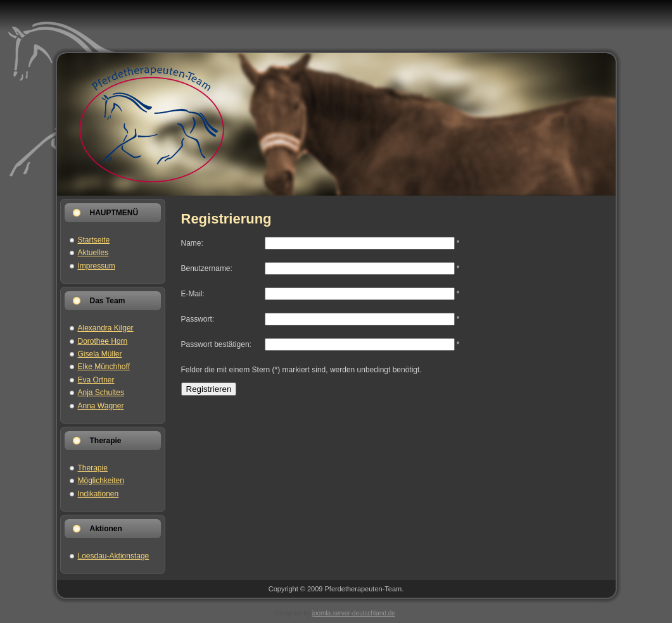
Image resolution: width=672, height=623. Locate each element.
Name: (192, 243)
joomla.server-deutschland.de (354, 613)
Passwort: (198, 319)
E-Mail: (193, 294)
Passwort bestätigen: (216, 344)
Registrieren (209, 389)
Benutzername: (207, 268)
